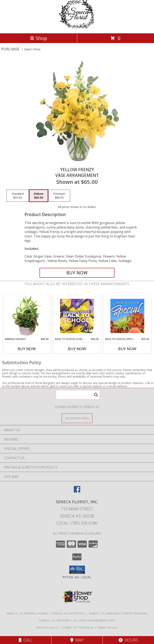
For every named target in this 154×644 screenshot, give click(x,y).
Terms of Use (107, 628)
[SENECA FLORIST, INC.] (77, 27)
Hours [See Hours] (128, 640)
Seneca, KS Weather (55, 620)
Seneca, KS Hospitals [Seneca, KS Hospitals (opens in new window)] (68, 613)
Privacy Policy (48, 628)
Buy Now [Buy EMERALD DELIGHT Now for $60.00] (27, 349)
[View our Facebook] (77, 491)
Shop (38, 38)
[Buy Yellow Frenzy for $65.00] (77, 273)
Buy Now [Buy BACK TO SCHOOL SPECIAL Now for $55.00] (127, 349)
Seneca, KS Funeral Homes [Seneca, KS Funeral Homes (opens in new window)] (27, 613)
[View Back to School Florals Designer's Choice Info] (77, 316)
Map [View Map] (77, 640)
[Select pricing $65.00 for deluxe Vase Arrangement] (39, 196)
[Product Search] (78, 395)
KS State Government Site (94, 620)
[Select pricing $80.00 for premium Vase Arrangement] (59, 196)
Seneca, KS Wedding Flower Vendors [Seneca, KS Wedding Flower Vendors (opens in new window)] (118, 613)
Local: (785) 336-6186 (77, 523)
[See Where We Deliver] (77, 418)
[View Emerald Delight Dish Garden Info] (27, 316)
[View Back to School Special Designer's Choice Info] (127, 316)
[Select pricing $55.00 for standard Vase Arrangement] (18, 196)
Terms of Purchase (78, 628)
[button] (77, 570)
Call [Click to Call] (26, 640)
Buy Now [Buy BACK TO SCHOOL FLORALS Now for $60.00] (77, 349)
